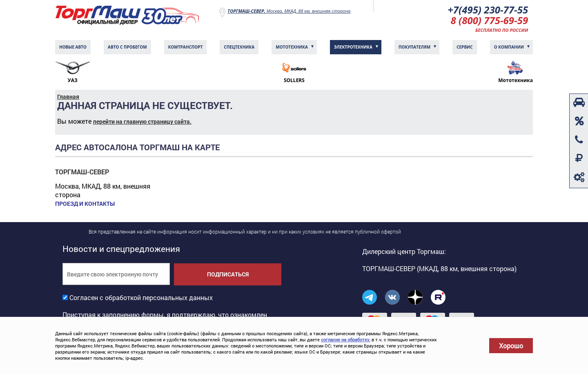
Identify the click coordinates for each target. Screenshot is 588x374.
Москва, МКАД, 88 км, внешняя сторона (289, 11)
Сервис (465, 47)
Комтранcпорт (186, 47)
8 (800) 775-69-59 (490, 20)
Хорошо (511, 346)
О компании (509, 47)
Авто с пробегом (127, 47)
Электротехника (353, 47)
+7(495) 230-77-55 (488, 10)
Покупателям (414, 47)
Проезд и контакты (85, 204)
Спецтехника (239, 47)
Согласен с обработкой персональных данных (141, 297)
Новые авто (73, 47)
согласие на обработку (345, 339)
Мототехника (292, 47)
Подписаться (228, 274)
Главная (68, 97)
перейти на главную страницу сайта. (142, 121)
